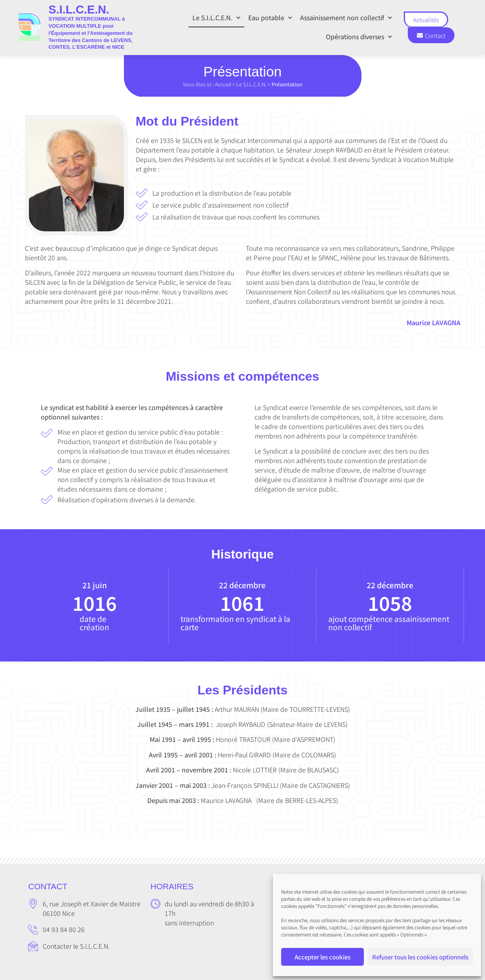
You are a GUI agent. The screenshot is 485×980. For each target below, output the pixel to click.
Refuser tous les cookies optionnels (420, 957)
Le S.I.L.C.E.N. (216, 18)
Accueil (223, 84)
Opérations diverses (359, 37)
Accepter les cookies (322, 957)
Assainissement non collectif (346, 18)
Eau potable (270, 18)
